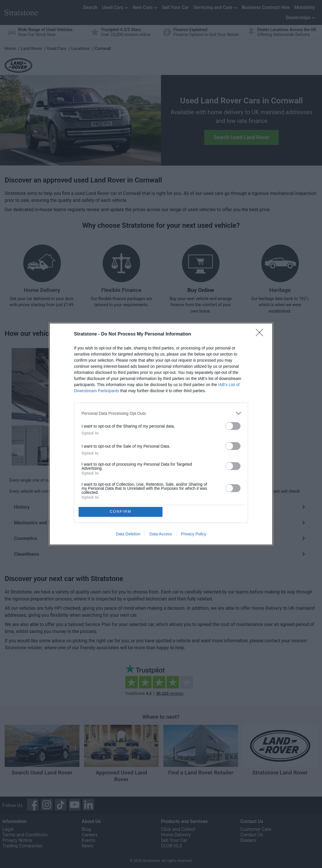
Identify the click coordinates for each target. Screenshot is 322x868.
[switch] (233, 426)
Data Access (161, 534)
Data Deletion (128, 534)
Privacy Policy (194, 534)
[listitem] (161, 413)
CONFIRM (121, 512)
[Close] (261, 334)
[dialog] (161, 434)
